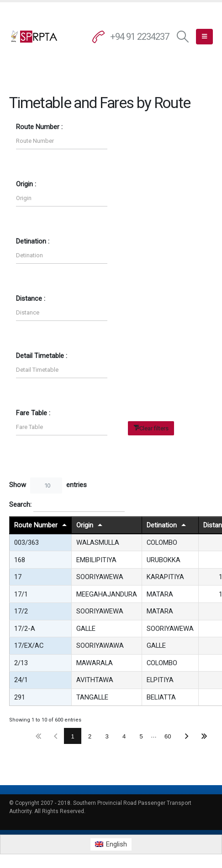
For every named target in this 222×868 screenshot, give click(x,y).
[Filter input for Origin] (62, 198)
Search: (67, 505)
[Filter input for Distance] (62, 313)
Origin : (26, 184)
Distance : (31, 298)
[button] (183, 37)
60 (168, 736)
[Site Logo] (34, 37)
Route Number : (39, 127)
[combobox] (46, 486)
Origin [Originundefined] (85, 525)
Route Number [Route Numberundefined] (36, 525)
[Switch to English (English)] (111, 844)
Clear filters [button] (154, 428)
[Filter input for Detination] (62, 256)
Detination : (33, 241)
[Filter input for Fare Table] (62, 427)
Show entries (48, 486)
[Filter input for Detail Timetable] (62, 370)
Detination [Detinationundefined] (162, 525)
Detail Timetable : (42, 356)
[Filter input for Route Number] (62, 141)
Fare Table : (33, 413)
